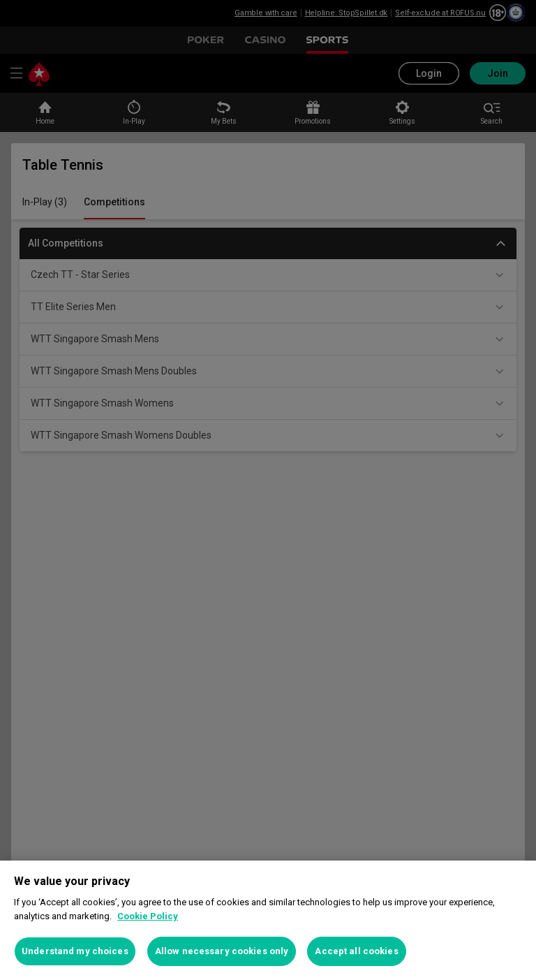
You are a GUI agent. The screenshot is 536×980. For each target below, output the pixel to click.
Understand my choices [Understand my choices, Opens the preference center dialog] (75, 951)
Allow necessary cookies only (222, 951)
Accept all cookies (356, 951)
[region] (268, 920)
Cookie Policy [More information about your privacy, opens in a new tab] (148, 916)
